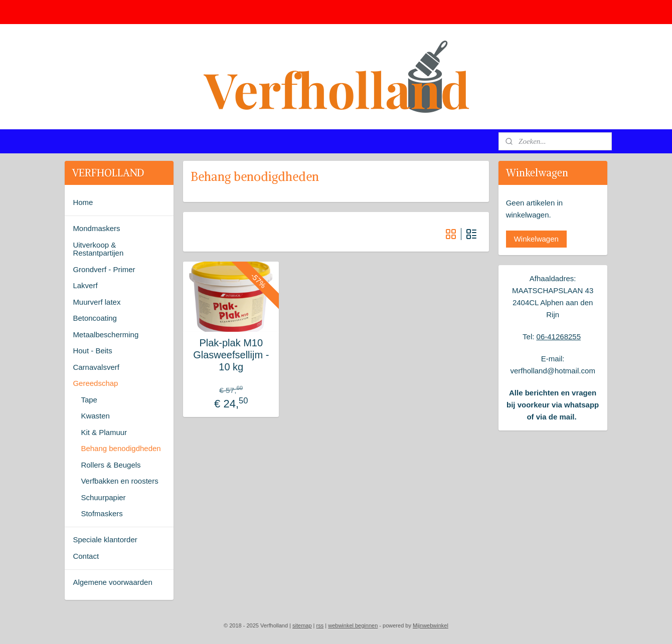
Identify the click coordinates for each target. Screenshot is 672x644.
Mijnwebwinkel (431, 625)
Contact (86, 556)
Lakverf (85, 285)
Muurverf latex (97, 302)
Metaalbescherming (106, 335)
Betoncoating (95, 318)
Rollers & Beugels (111, 465)
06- (542, 337)
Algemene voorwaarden (112, 582)
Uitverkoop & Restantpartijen (98, 249)
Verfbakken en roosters (119, 481)
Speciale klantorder (105, 540)
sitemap (302, 625)
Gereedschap (95, 383)
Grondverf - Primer (104, 269)
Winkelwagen (536, 239)
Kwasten (95, 416)
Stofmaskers (102, 513)
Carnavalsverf (96, 367)
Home (83, 202)
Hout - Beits (92, 351)
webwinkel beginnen (353, 625)
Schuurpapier (103, 497)
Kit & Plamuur (104, 432)
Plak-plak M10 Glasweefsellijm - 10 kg (231, 355)
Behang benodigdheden (121, 448)
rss (320, 625)
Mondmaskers (96, 228)
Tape (89, 400)
